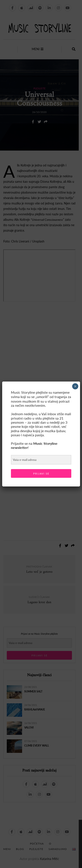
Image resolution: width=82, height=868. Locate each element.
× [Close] (75, 386)
